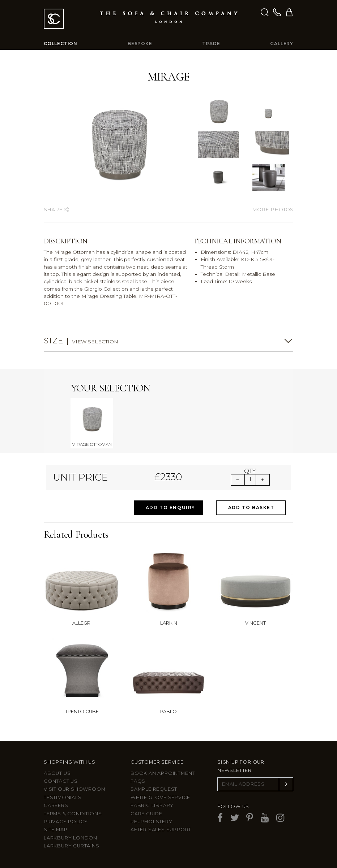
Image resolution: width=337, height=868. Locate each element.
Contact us (61, 781)
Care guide (146, 814)
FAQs (138, 781)
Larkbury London (71, 838)
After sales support (161, 830)
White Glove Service (160, 797)
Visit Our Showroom (74, 789)
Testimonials (63, 797)
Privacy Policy (66, 822)
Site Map (56, 830)
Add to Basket (251, 507)
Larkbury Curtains (72, 846)
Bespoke (140, 44)
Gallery (282, 44)
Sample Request (154, 789)
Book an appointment (163, 773)
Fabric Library (152, 805)
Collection (61, 44)
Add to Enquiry (170, 507)
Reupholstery (152, 822)
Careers (56, 805)
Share (56, 209)
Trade (211, 44)
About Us (57, 773)
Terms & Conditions (73, 814)
